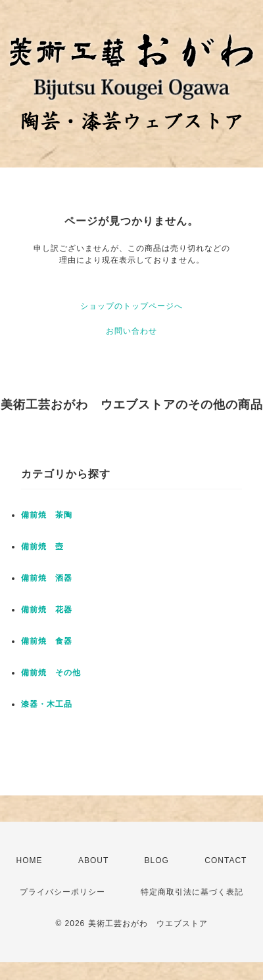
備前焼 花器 (47, 610)
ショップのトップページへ (131, 306)
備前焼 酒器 (47, 578)
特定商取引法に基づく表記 (192, 892)
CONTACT (226, 860)
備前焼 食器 (47, 641)
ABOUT (93, 860)
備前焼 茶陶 (47, 515)
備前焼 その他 (51, 673)
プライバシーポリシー (62, 892)
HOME (30, 860)
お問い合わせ (131, 331)
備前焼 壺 (42, 546)
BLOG (157, 860)
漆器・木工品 (47, 704)
